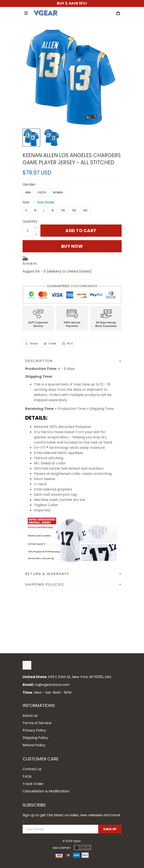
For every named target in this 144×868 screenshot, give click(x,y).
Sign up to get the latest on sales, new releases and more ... (71, 818)
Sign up (110, 829)
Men (28, 192)
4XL (85, 210)
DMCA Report (62, 848)
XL (53, 210)
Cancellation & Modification (46, 791)
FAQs (27, 776)
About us (30, 716)
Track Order (33, 784)
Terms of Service (37, 723)
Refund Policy (34, 745)
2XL (63, 210)
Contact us (32, 769)
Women (58, 192)
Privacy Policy (34, 730)
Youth (42, 192)
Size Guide (46, 202)
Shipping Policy (35, 738)
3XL (74, 210)
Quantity (30, 221)
